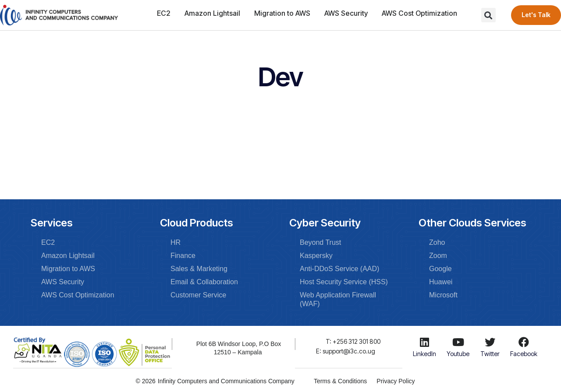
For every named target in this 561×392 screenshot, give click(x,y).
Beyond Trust (320, 242)
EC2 (164, 13)
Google (440, 269)
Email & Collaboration (204, 282)
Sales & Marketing (199, 269)
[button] (488, 15)
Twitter (490, 354)
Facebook (524, 354)
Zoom (438, 256)
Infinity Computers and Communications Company (225, 381)
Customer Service (198, 295)
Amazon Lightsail (212, 13)
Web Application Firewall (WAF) (338, 299)
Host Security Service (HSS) (344, 282)
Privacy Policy (396, 381)
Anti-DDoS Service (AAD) (339, 269)
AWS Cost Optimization (419, 13)
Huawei (441, 282)
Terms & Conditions (339, 381)
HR (176, 242)
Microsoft (443, 295)
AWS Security (346, 13)
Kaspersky (316, 256)
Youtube (458, 354)
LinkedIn (424, 354)
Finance (183, 256)
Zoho (437, 242)
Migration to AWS (282, 13)
